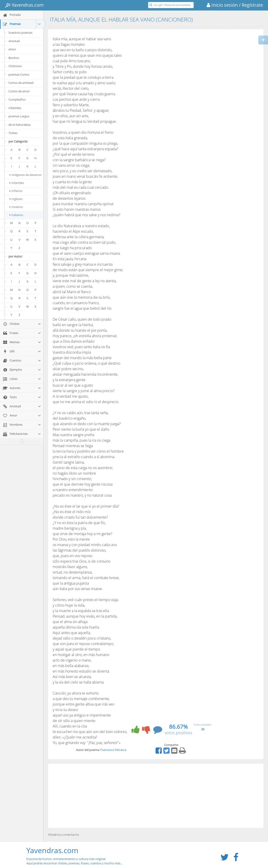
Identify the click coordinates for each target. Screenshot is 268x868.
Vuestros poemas (20, 33)
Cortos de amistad (21, 83)
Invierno (16, 207)
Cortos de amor (19, 91)
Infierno (16, 191)
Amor (12, 49)
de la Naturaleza (19, 125)
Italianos (16, 215)
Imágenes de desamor (26, 175)
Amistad (14, 41)
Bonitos (14, 58)
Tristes (13, 133)
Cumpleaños (17, 99)
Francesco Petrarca (113, 750)
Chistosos (15, 66)
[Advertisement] (156, 796)
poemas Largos (19, 116)
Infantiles (15, 108)
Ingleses (16, 199)
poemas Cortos (19, 74)
